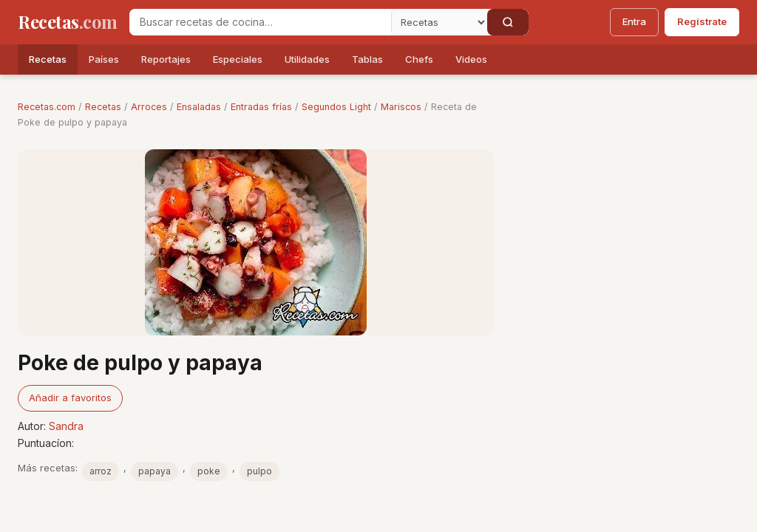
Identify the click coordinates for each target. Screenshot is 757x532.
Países (104, 59)
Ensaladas (199, 107)
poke (209, 471)
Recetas (48, 59)
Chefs (419, 59)
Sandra (66, 426)
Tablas (367, 59)
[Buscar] (508, 22)
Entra (634, 21)
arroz (101, 471)
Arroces (149, 107)
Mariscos (401, 107)
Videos (471, 59)
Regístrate (702, 21)
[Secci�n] (439, 22)
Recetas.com (47, 107)
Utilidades (307, 59)
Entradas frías (261, 107)
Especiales (238, 59)
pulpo (259, 471)
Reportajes (166, 59)
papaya (155, 471)
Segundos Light (336, 107)
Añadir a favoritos (70, 398)
